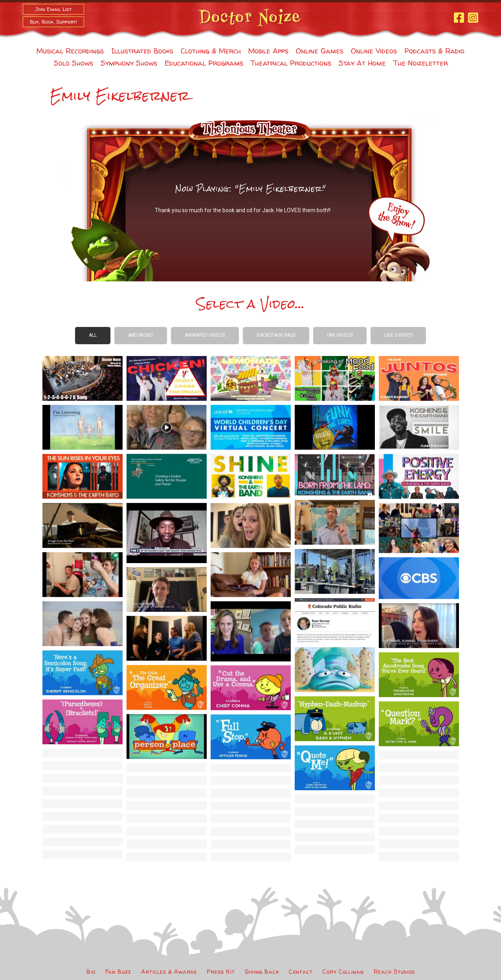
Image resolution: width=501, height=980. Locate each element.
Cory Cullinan (343, 972)
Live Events (398, 335)
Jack (268, 210)
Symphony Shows (129, 63)
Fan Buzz (118, 972)
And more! (141, 335)
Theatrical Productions (291, 63)
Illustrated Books (142, 51)
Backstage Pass (276, 335)
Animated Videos (205, 335)
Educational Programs (204, 63)
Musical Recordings (70, 51)
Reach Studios (394, 972)
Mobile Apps (268, 51)
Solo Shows (73, 63)
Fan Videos (340, 335)
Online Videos (374, 51)
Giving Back (262, 972)
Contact (301, 972)
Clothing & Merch (211, 51)
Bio (91, 972)
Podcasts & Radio (434, 51)
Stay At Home (362, 63)
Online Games (320, 51)
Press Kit (221, 972)
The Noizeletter (421, 63)
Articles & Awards (169, 972)
